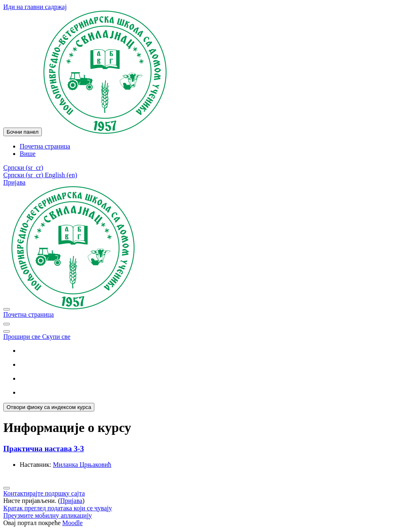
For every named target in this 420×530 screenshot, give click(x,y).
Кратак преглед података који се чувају (58, 508)
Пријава (14, 182)
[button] (23, 168)
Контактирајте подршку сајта (44, 493)
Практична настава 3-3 (44, 449)
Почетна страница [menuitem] (45, 146)
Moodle (73, 523)
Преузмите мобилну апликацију (48, 515)
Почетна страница (29, 314)
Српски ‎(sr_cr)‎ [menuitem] (24, 175)
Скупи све (56, 337)
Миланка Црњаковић (82, 465)
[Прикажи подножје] (7, 488)
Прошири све (23, 337)
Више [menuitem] (28, 154)
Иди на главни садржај (35, 7)
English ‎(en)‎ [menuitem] (61, 175)
